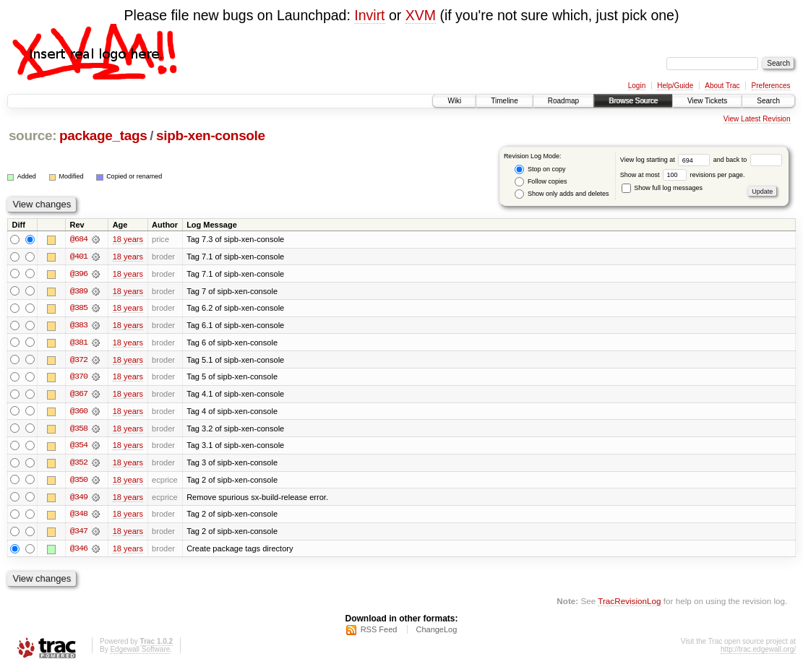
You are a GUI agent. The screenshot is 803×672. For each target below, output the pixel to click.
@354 (79, 447)
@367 (79, 395)
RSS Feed (379, 633)
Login (637, 86)
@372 (79, 361)
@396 (79, 274)
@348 (79, 517)
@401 (79, 257)
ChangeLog (436, 633)
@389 (79, 291)
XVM (421, 15)
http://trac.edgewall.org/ (758, 653)
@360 (79, 413)
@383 (79, 326)
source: (33, 135)
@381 (79, 343)
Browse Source (633, 101)
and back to (748, 160)
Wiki (454, 101)
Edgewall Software (140, 653)
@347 (79, 534)
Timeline (504, 101)
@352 (79, 465)
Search (768, 101)
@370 (79, 378)
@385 (79, 309)
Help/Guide (675, 86)
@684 (79, 239)
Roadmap (563, 101)
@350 (79, 482)
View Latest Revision (757, 119)
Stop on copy (540, 169)
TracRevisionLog (629, 604)
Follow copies (541, 182)
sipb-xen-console (211, 135)
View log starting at (667, 160)
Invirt (369, 15)
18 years (128, 239)
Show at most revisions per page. (683, 175)
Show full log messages (662, 188)
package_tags (103, 135)
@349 (79, 499)
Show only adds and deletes (562, 194)
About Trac (722, 86)
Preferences (771, 86)
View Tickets (707, 101)
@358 (79, 430)
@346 (79, 551)
